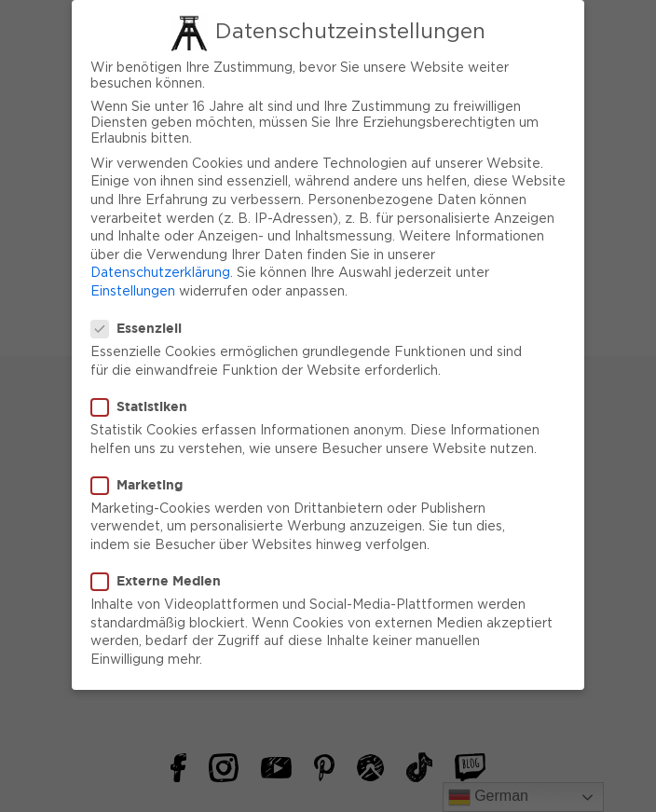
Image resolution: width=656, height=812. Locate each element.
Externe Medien (162, 573)
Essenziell (142, 322)
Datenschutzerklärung (160, 267)
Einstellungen (133, 284)
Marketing (143, 477)
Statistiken (145, 399)
